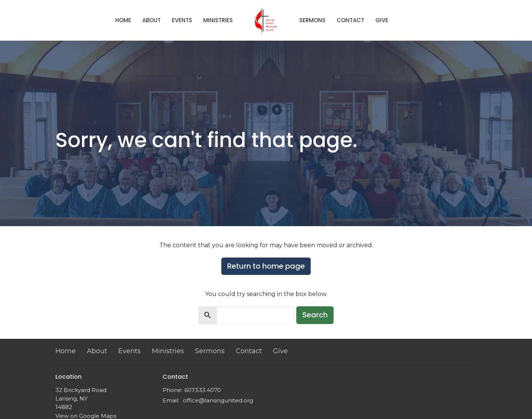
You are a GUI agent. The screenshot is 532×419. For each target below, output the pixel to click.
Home (123, 20)
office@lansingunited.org (218, 400)
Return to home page (266, 266)
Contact (350, 20)
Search (315, 315)
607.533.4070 (203, 390)
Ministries (218, 20)
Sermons (312, 20)
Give (382, 20)
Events (182, 20)
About (151, 20)
